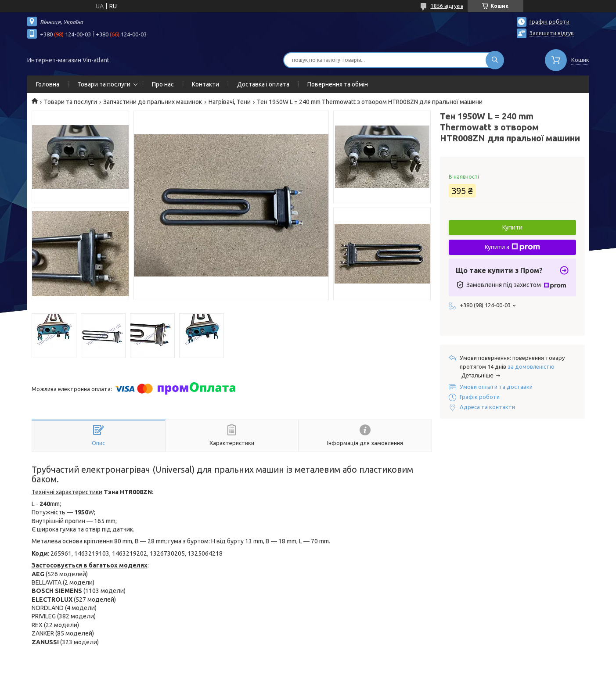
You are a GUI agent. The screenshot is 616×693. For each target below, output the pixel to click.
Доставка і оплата (263, 84)
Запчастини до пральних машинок (153, 102)
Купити (512, 227)
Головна (48, 84)
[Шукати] (495, 60)
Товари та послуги (104, 84)
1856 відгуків (447, 6)
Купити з (512, 247)
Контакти (205, 84)
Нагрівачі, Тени (230, 102)
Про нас (163, 84)
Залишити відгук (552, 33)
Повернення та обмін (338, 84)
